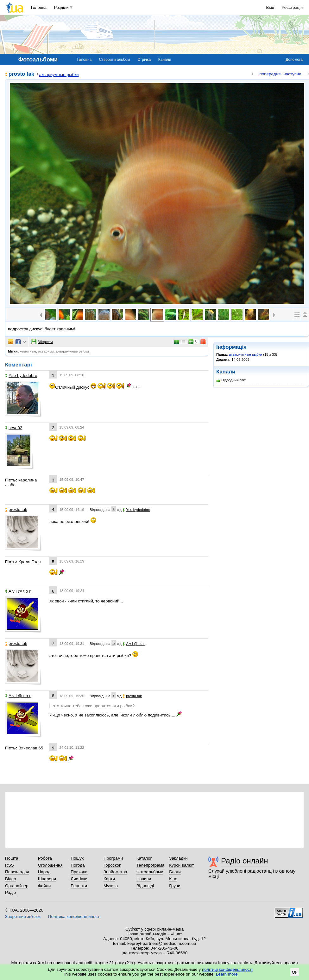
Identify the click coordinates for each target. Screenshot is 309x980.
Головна (39, 7)
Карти (109, 879)
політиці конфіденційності (227, 969)
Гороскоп (112, 865)
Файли (44, 886)
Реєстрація (292, 7)
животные (28, 351)
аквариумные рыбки (59, 75)
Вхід (270, 7)
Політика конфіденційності (74, 916)
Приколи (79, 872)
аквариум (46, 351)
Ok (295, 972)
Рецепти (79, 886)
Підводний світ (231, 380)
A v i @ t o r (18, 591)
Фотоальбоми (150, 872)
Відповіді (145, 886)
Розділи (61, 7)
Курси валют (181, 865)
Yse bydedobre (21, 375)
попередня (270, 74)
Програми (113, 858)
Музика (111, 886)
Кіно (173, 879)
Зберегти (42, 342)
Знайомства (115, 872)
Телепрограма (151, 865)
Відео (11, 879)
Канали (165, 60)
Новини (144, 879)
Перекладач (17, 872)
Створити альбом (115, 60)
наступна (292, 74)
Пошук (77, 858)
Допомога (294, 60)
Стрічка (144, 60)
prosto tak (21, 74)
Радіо (10, 892)
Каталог (144, 858)
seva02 (14, 428)
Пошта (12, 858)
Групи (175, 886)
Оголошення (50, 865)
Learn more (227, 974)
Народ (44, 872)
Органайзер (17, 886)
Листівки (79, 879)
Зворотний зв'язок (23, 916)
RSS (9, 865)
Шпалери (47, 879)
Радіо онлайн (245, 861)
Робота (45, 858)
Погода (78, 865)
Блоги (175, 872)
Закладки (178, 858)
